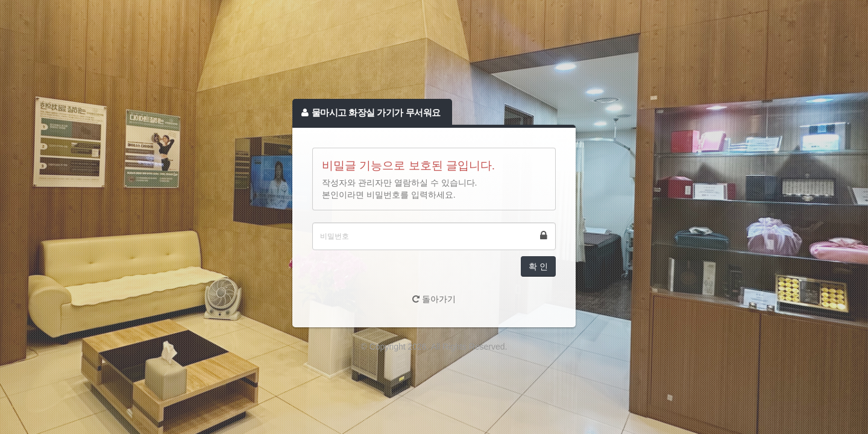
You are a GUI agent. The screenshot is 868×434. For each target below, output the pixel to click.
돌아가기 (434, 299)
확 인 (538, 266)
